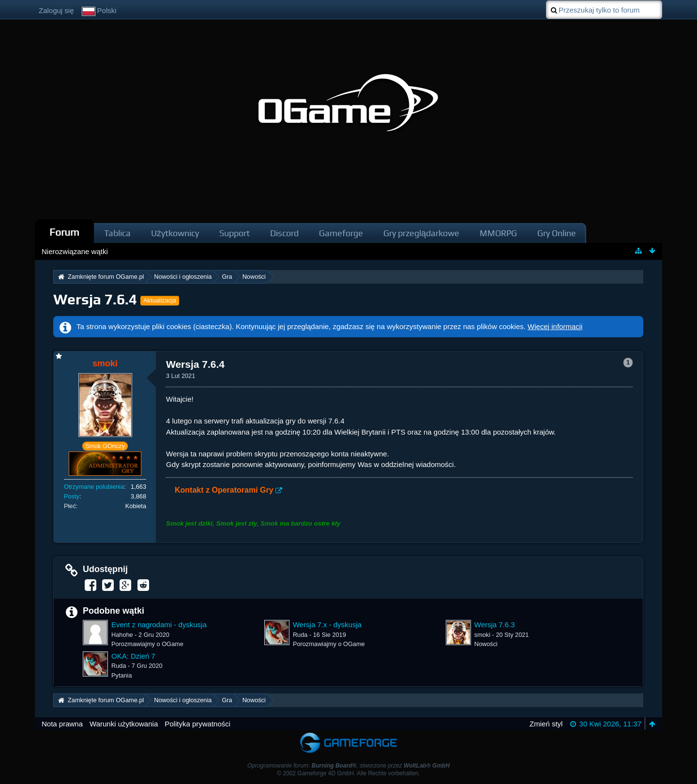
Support (235, 233)
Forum (64, 232)
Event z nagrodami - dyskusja (159, 625)
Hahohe (122, 635)
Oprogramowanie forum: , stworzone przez (348, 766)
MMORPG (498, 233)
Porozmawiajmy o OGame (147, 644)
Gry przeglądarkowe (421, 233)
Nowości (486, 644)
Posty (72, 496)
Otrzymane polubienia (94, 487)
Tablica (117, 233)
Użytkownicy (175, 233)
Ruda (300, 635)
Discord (284, 233)
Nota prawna (62, 724)
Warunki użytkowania (124, 724)
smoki (482, 635)
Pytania (122, 675)
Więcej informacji (555, 326)
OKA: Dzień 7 (133, 656)
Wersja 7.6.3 (495, 625)
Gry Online (557, 233)
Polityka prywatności (197, 724)
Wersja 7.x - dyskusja (327, 625)
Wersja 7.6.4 (95, 299)
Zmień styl (546, 724)
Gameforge (341, 233)
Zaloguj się (56, 10)
